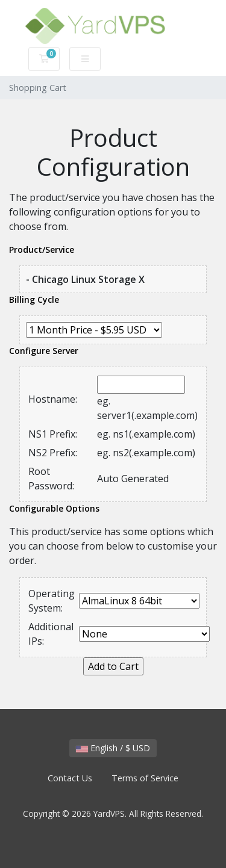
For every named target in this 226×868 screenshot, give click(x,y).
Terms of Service (145, 778)
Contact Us (70, 778)
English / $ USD (113, 748)
